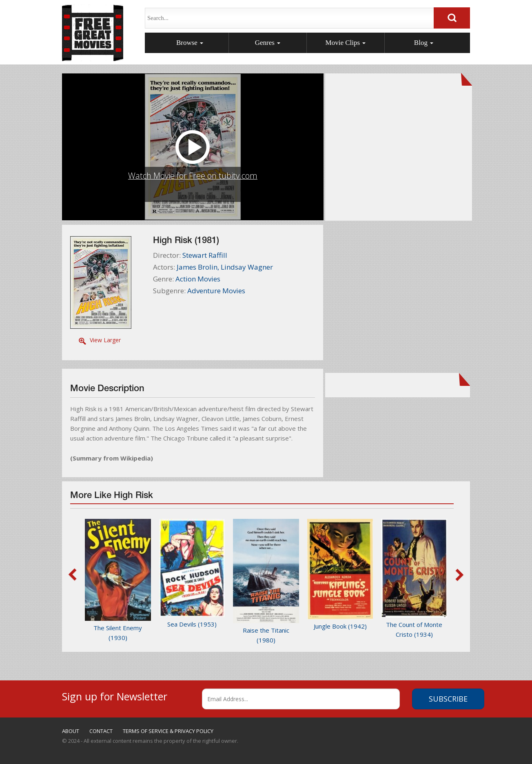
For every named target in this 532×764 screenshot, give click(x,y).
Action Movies (198, 279)
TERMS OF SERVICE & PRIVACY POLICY (168, 731)
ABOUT (71, 731)
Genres (268, 43)
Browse (190, 43)
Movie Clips (346, 43)
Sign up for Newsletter (115, 695)
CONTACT (101, 731)
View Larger (105, 340)
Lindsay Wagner (247, 267)
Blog (424, 43)
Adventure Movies (216, 291)
